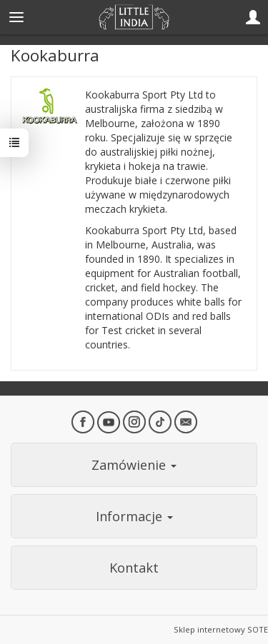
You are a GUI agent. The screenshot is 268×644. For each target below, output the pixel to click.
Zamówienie (134, 465)
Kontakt (134, 568)
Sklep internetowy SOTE (221, 629)
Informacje (134, 516)
